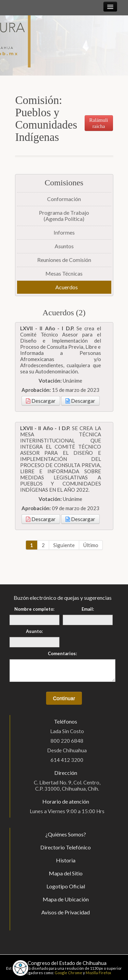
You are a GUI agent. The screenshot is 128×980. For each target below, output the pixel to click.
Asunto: (34, 631)
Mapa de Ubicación (66, 899)
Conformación (64, 199)
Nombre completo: (34, 609)
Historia (66, 860)
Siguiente (64, 545)
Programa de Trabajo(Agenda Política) (64, 216)
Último (91, 545)
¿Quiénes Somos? (66, 834)
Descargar (41, 401)
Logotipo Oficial (66, 886)
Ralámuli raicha (99, 123)
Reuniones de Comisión (64, 260)
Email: (88, 609)
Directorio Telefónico (66, 847)
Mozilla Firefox (98, 973)
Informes (64, 232)
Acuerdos (67, 287)
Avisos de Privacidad (66, 912)
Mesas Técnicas (64, 273)
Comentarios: (62, 653)
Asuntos (64, 246)
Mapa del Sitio (66, 873)
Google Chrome (68, 973)
